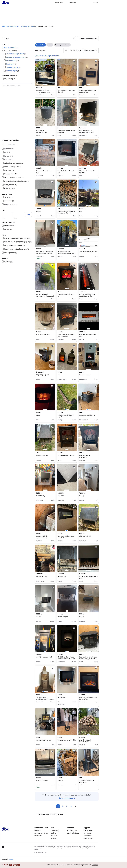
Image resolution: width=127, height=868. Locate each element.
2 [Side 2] (62, 806)
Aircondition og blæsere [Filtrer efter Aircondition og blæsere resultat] (16, 54)
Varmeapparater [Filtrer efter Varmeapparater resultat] (13, 67)
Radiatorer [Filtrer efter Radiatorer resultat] (11, 64)
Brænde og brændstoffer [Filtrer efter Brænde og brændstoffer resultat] (17, 57)
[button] (88, 39)
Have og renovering (29, 26)
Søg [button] (29, 214)
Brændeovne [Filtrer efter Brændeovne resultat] (13, 61)
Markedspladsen (13, 26)
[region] (45, 72)
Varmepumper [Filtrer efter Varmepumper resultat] (13, 71)
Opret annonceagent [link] (67, 798)
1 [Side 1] (58, 806)
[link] (10, 47)
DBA (3, 26)
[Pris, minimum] (7, 214)
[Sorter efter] (91, 50)
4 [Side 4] (71, 806)
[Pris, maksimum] (19, 214)
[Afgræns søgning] (17, 144)
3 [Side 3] (67, 806)
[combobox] (39, 39)
